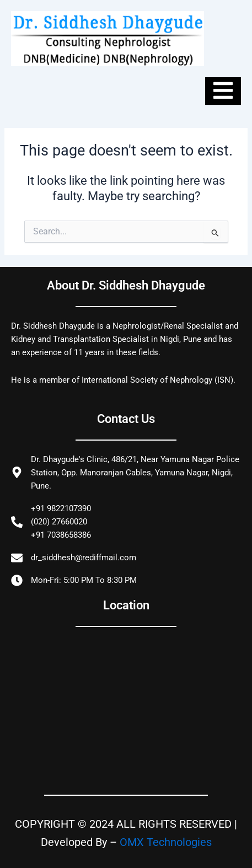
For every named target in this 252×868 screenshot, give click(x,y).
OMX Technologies (166, 842)
